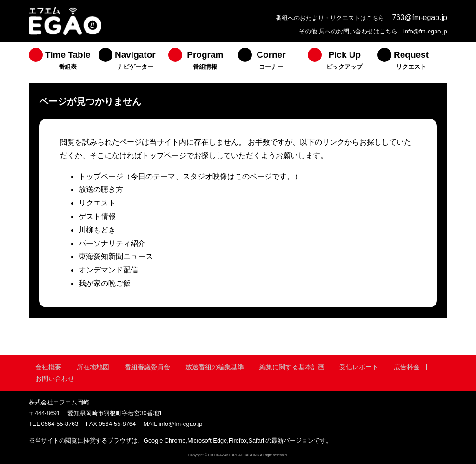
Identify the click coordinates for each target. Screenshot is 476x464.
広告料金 (407, 367)
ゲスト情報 (97, 216)
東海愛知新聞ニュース (116, 256)
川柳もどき (97, 230)
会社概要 (48, 367)
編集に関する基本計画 (292, 367)
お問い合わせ (55, 378)
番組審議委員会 (147, 367)
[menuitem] (64, 62)
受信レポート (359, 367)
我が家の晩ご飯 (105, 283)
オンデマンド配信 (108, 270)
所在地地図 (93, 367)
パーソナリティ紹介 (112, 243)
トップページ (101, 176)
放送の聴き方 (101, 189)
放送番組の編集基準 (215, 367)
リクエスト (97, 203)
